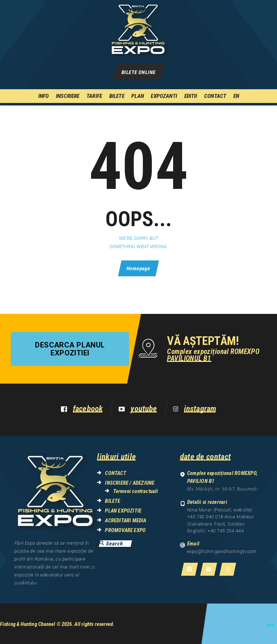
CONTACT (115, 473)
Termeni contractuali (136, 491)
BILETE (113, 501)
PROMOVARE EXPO (125, 530)
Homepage (138, 268)
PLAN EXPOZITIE (123, 511)
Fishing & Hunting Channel (28, 624)
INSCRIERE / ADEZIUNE (130, 483)
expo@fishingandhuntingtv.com (222, 551)
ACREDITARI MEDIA (126, 520)
